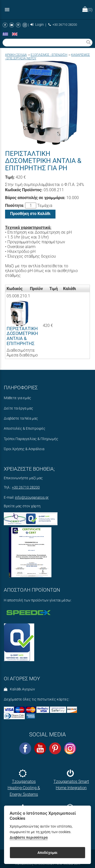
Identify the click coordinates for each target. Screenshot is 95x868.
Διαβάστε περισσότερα (29, 838)
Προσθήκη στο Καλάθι (30, 214)
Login (37, 25)
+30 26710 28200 (63, 25)
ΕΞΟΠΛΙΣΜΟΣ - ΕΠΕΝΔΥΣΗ (49, 55)
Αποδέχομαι (48, 853)
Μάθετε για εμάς (17, 398)
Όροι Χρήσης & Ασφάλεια (24, 449)
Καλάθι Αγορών (19, 689)
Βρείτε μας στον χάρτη (22, 506)
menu (7, 10)
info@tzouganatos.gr (32, 498)
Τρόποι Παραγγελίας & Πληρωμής (31, 439)
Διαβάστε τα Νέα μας (21, 418)
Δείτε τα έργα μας (18, 408)
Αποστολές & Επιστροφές (25, 429)
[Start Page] (48, 10)
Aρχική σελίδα (16, 55)
